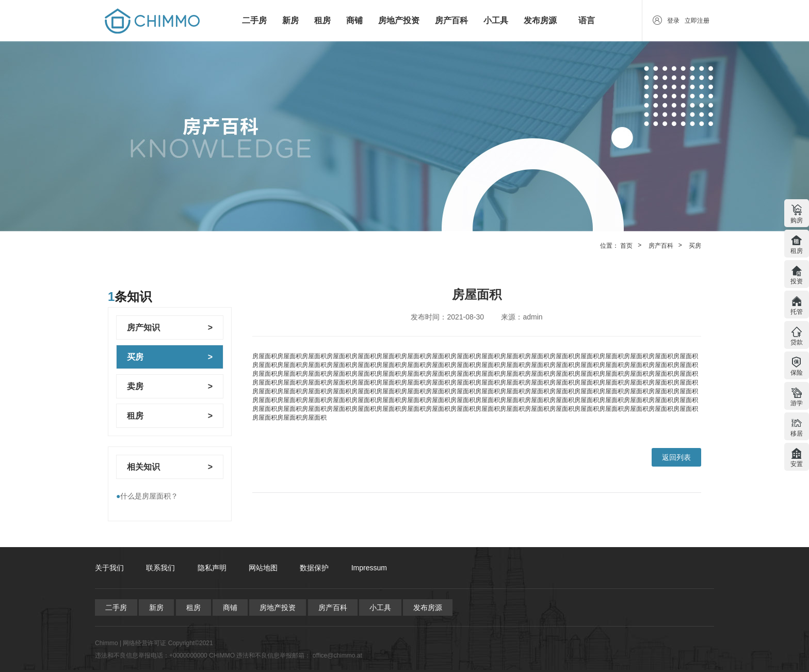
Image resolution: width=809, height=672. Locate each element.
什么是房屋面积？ (147, 496)
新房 (290, 20)
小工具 (496, 20)
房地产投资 (399, 20)
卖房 (135, 386)
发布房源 (540, 20)
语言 (587, 20)
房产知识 (143, 327)
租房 (322, 20)
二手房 (254, 20)
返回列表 (676, 457)
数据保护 (314, 568)
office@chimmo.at (337, 655)
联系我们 (160, 568)
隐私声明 (212, 568)
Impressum (369, 568)
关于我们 (109, 568)
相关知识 (143, 467)
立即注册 (697, 21)
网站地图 (263, 568)
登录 (673, 21)
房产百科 (451, 20)
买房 (695, 246)
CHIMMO (222, 655)
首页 (626, 246)
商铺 (354, 20)
